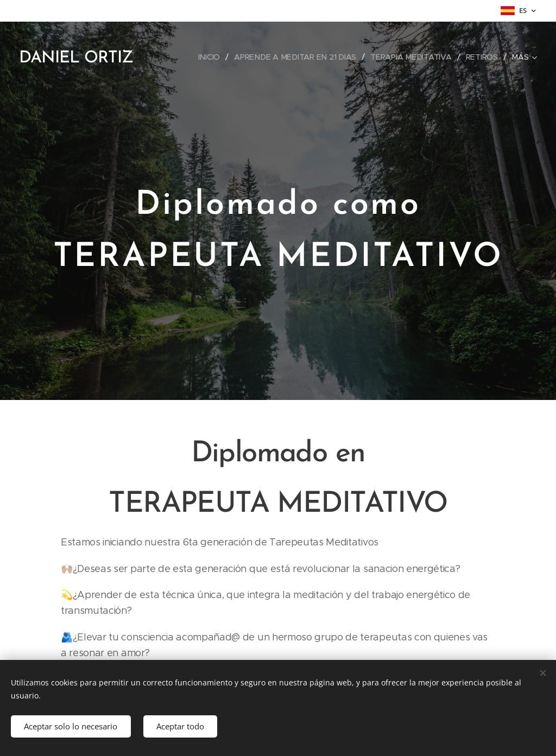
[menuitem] (213, 57)
